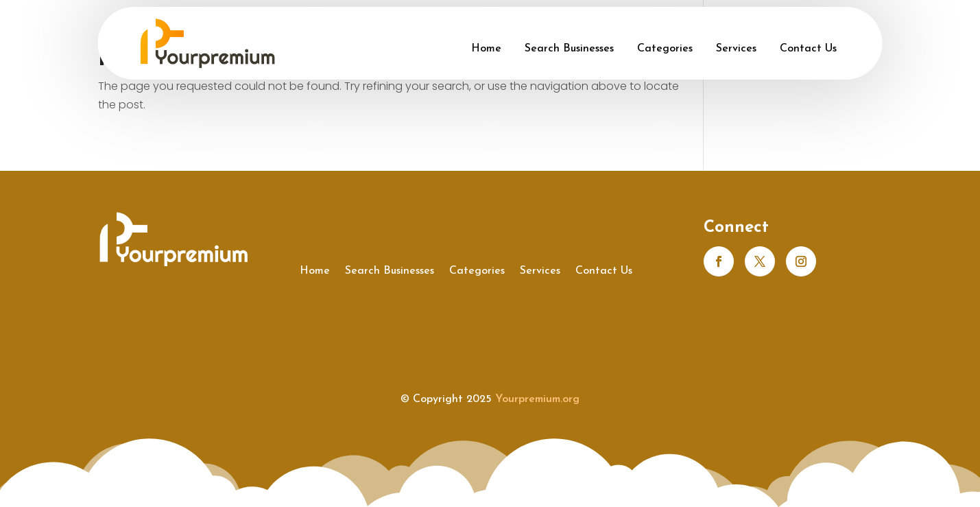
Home (486, 49)
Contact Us (808, 49)
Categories (665, 49)
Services (736, 49)
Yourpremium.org (537, 399)
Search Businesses (569, 49)
